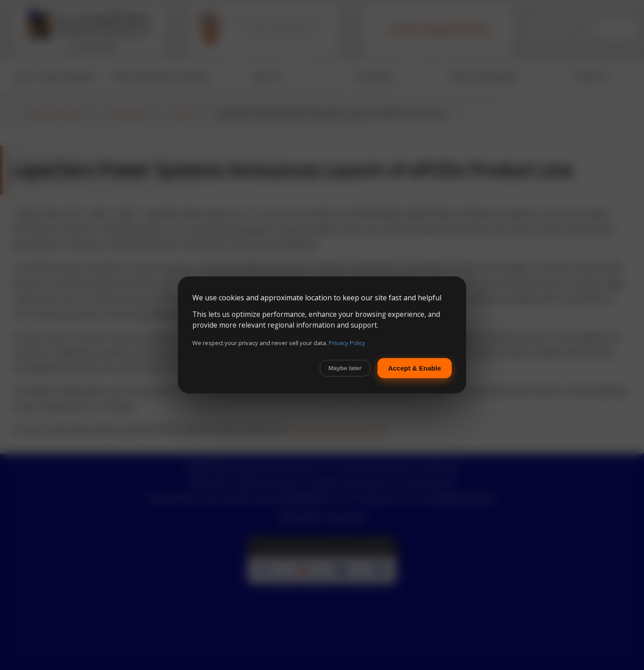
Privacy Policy (347, 343)
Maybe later (345, 368)
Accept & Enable (415, 368)
